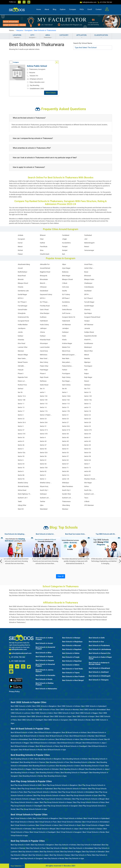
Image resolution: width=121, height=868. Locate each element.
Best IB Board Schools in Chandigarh (74, 746)
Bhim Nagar (66, 276)
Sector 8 (21, 471)
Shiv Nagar (88, 483)
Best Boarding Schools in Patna (48, 773)
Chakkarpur (88, 283)
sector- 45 (66, 479)
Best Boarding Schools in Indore (68, 766)
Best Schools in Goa (96, 642)
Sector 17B (66, 411)
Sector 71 (65, 468)
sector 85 (87, 471)
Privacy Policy (14, 692)
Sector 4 (43, 437)
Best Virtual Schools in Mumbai (69, 822)
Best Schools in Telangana (99, 680)
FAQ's (82, 10)
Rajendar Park (23, 377)
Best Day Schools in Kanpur (60, 855)
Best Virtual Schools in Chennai (22, 822)
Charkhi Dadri (45, 254)
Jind (86, 239)
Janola (20, 332)
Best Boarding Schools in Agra (55, 776)
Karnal (20, 243)
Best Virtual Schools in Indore (47, 825)
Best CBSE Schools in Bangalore (44, 706)
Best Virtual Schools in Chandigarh (43, 832)
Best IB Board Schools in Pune (57, 736)
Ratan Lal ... (22, 381)
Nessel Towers (23, 362)
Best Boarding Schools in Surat (93, 766)
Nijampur (87, 362)
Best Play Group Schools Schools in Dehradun (54, 799)
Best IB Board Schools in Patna (47, 746)
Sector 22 (88, 415)
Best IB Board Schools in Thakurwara (70, 606)
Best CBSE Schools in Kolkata (69, 706)
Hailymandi (66, 321)
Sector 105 (88, 396)
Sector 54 (88, 453)
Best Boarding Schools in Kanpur (23, 773)
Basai (86, 272)
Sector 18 (88, 411)
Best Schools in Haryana (45, 660)
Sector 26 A (22, 422)
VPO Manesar (89, 505)
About (47, 10)
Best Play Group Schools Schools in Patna (89, 802)
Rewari (87, 247)
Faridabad (66, 235)
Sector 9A (21, 479)
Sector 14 (43, 407)
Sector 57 (65, 456)
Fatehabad (88, 235)
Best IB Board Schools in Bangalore (48, 733)
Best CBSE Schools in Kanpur (84, 716)
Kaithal (42, 243)
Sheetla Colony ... (46, 483)
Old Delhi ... (22, 366)
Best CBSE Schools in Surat (64, 713)
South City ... (89, 490)
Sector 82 (43, 471)
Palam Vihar (44, 366)
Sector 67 (65, 464)
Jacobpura (22, 328)
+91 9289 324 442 (17, 661)
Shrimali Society (23, 486)
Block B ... (43, 283)
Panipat (65, 247)
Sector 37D (44, 434)
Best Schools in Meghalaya (72, 642)
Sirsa (42, 250)
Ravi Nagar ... (67, 381)
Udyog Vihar (22, 505)
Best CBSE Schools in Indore (42, 713)
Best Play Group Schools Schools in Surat (82, 795)
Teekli (20, 501)
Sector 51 (65, 449)
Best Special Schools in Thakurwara (48, 595)
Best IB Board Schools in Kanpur (23, 746)
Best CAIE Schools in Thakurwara (57, 617)
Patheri (65, 370)
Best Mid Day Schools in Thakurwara (31, 593)
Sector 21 (65, 415)
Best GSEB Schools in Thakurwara (38, 620)
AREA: (48, 36)
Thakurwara (66, 501)
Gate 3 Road (44, 310)
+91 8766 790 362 (17, 657)
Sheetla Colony (23, 483)
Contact (99, 10)
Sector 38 (65, 434)
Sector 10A (66, 400)
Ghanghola (22, 313)
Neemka (87, 358)
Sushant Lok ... (45, 498)
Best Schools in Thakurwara (45, 30)
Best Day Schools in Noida (54, 858)
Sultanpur (43, 494)
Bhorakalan (44, 279)
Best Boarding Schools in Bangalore (48, 759)
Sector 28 (88, 422)
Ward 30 (21, 509)
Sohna (86, 486)
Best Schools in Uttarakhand (99, 668)
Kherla (64, 340)
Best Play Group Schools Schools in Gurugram (61, 806)
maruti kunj (44, 351)
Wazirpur (65, 509)
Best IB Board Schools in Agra (55, 750)
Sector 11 (21, 404)
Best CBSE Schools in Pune (45, 710)
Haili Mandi (44, 321)
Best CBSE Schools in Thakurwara (21, 606)
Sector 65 (21, 464)
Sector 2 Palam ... (46, 415)
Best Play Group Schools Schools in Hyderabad (35, 789)
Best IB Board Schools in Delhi (22, 733)
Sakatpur (87, 385)
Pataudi (21, 370)
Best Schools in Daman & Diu (100, 653)
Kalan (64, 336)
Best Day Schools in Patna (81, 855)
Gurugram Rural (23, 321)
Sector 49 (88, 445)
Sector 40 (65, 437)
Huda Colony (44, 325)
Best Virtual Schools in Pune (46, 822)
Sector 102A (66, 396)
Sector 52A (44, 453)
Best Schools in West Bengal (73, 680)
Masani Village (23, 355)
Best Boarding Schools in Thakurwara (74, 590)
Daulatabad (44, 291)
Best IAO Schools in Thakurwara (81, 617)
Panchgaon (88, 366)
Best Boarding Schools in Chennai (32, 762)
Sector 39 (88, 434)
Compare (73, 10)
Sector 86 (21, 475)
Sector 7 (87, 464)
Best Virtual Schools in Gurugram (69, 832)
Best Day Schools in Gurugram (32, 858)
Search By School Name (83, 43)
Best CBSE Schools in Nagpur (87, 713)
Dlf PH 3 (21, 298)
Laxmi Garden (45, 347)
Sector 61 (43, 460)
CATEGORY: (64, 36)
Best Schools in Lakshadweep (100, 649)
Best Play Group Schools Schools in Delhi (26, 785)
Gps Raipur (88, 313)
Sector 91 (88, 475)
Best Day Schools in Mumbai (57, 848)
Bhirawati (88, 276)
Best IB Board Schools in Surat (92, 739)
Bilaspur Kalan (89, 279)
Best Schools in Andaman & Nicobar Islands (99, 664)
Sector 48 (65, 445)
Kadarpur (65, 332)
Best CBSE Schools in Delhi (21, 706)
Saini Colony (66, 385)
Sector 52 (88, 449)
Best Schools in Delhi (97, 638)
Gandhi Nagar (89, 306)
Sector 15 (65, 407)
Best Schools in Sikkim (71, 665)
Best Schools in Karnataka (45, 675)
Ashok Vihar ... (89, 268)
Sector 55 (21, 456)
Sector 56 (43, 456)
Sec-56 (20, 392)
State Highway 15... (25, 494)
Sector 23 (21, 419)
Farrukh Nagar (89, 302)
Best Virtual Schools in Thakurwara (93, 593)
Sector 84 (65, 471)
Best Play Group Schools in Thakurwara (46, 590)
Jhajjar (64, 239)
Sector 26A (44, 422)
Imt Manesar (66, 325)
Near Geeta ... (23, 358)
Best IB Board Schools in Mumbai (82, 736)
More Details (51, 93)
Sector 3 (21, 426)
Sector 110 (44, 404)
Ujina (42, 505)
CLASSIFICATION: (101, 36)
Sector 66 (43, 464)
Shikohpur (66, 483)
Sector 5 (21, 449)
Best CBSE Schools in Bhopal (38, 716)
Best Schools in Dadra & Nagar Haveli (100, 658)
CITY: (33, 36)
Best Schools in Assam (44, 643)
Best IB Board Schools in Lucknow (42, 739)
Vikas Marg (66, 505)
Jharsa (42, 332)
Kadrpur (43, 336)
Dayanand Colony (46, 294)
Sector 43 (43, 441)
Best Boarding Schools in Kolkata (75, 759)
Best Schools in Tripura (71, 673)
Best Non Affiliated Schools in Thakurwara (65, 620)
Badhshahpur (23, 272)
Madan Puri (66, 347)
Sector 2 (21, 415)
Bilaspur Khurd (23, 283)
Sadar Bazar (44, 385)
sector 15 (87, 407)
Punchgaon (66, 374)
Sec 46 (64, 389)
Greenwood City (23, 317)
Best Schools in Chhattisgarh (100, 676)
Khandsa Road (45, 340)
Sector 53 (65, 453)
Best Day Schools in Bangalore (42, 845)
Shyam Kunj (44, 486)
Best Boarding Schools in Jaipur (97, 769)
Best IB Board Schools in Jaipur (94, 743)
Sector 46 (21, 445)
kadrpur (21, 336)
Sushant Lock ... (90, 494)
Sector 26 (88, 419)
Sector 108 (22, 400)
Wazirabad (44, 509)
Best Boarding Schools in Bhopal (72, 769)
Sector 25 (65, 419)
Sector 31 (43, 426)
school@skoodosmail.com (20, 653)
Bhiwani (43, 235)
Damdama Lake (23, 291)
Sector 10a (88, 400)
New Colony (44, 362)
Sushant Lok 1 (23, 498)
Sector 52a (22, 453)
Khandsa (21, 340)
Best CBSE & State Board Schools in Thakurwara (53, 612)
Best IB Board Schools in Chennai (32, 736)
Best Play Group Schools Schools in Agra (32, 809)
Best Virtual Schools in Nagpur (93, 825)
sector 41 (21, 441)
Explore (63, 10)
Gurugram (29, 30)
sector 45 (87, 441)
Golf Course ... (67, 313)
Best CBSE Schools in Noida (80, 720)
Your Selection (17, 866)
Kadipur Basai (89, 332)
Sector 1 (65, 392)
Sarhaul (20, 389)
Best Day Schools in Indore (29, 852)
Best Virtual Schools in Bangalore (46, 818)
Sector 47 (43, 445)
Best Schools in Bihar (44, 653)
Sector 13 (21, 407)
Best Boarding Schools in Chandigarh (74, 773)
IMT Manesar (89, 325)
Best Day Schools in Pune (36, 848)
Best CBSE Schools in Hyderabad (94, 706)
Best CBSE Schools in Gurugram (56, 720)
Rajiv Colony (66, 377)
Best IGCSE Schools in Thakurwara (38, 614)
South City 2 (66, 490)
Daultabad (88, 291)
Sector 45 (65, 441)
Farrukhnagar (23, 306)
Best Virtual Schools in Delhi (21, 818)
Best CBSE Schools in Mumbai (68, 710)
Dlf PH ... (87, 294)
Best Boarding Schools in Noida (31, 776)
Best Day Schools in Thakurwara (20, 590)
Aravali (20, 268)
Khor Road (21, 343)
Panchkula (44, 247)
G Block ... (66, 306)
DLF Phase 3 (22, 302)
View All (61, 576)
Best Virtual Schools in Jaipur (67, 829)
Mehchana (44, 355)
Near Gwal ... (44, 358)
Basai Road (22, 276)
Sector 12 (88, 404)
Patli (86, 370)
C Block (65, 283)
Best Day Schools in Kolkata (66, 845)
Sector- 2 (43, 479)
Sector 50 (43, 449)
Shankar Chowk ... (91, 479)
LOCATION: (17, 36)
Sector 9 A (66, 475)
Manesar (21, 351)
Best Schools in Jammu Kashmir (44, 671)
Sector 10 (88, 392)
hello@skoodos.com (89, 2)
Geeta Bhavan (67, 310)
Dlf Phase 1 (66, 298)
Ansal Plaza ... (89, 264)
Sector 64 (88, 460)
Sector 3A (21, 437)
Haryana (20, 30)
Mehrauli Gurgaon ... (69, 355)
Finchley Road (45, 306)
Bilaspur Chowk (67, 279)
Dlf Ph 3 (43, 298)
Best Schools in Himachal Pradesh (45, 665)
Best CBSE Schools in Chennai (22, 710)
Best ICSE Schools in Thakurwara (45, 606)
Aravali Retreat (45, 268)
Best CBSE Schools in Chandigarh (30, 720)
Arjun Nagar (66, 268)
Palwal (20, 254)
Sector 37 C (44, 430)
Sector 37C (88, 430)
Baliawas (65, 272)
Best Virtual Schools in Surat (70, 825)
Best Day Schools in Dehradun (93, 852)
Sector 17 (21, 411)
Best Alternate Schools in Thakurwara (32, 609)
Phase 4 (43, 374)
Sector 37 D (66, 430)
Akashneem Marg (24, 264)
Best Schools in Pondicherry (99, 646)
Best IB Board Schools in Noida (31, 750)
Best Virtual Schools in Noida (94, 832)
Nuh (64, 254)
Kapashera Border (91, 336)
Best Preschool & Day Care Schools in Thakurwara (62, 593)
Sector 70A (44, 468)
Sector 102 (44, 396)
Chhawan (43, 287)
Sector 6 (21, 460)
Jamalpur (65, 328)
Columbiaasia (89, 287)
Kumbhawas (89, 343)
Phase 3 (21, 374)
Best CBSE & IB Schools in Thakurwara (59, 609)
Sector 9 (43, 475)
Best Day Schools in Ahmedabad (81, 848)
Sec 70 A (87, 389)
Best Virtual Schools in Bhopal (44, 829)
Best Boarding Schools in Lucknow (42, 766)
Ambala (20, 235)
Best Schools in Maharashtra (46, 689)
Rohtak (20, 250)
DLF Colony (66, 294)
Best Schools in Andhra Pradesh (44, 639)
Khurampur (44, 343)
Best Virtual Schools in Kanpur (91, 829)
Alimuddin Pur (45, 264)
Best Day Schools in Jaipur (39, 855)
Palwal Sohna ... (68, 366)
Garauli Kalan (22, 310)
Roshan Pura (22, 385)
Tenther (43, 501)
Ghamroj (87, 310)
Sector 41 (88, 437)
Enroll (90, 10)
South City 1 (44, 490)
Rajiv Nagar (88, 377)
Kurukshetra (66, 243)
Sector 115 (66, 404)
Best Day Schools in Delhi (20, 845)
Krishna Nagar (67, 343)
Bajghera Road (45, 272)
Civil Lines (65, 287)
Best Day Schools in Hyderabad (89, 845)
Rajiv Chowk (44, 377)
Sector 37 (21, 430)
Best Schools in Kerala (44, 679)
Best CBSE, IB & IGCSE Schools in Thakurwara (89, 609)
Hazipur (87, 321)
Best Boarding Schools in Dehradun (46, 769)
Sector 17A (44, 411)
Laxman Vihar (23, 347)
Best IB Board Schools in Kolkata (74, 733)
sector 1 (43, 392)
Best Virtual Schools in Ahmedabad (96, 822)
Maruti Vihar (89, 351)
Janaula (87, 328)
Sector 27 (65, 422)
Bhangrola (44, 276)
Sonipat (65, 250)
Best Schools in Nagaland (72, 649)
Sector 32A (66, 426)
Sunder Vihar (67, 494)
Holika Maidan (23, 325)
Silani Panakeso (68, 486)
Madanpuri (88, 347)
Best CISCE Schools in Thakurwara (32, 617)
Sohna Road (22, 490)
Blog (54, 10)
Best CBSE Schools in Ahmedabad (93, 710)
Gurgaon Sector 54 (69, 317)
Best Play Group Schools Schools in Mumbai (41, 792)
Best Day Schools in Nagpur (71, 852)
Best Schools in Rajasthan (72, 661)
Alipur (64, 264)
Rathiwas (43, 381)
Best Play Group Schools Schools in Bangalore (60, 785)
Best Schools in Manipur (71, 638)
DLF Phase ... (45, 302)
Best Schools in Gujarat (44, 657)
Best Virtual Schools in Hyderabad (96, 818)
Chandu (21, 287)
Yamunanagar (89, 250)
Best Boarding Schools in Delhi (22, 759)
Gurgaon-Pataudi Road (92, 317)
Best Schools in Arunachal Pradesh (45, 648)
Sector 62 (65, 460)
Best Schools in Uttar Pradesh (73, 677)
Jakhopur (43, 328)
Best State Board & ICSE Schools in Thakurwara (68, 614)
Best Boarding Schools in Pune (58, 762)
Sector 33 (88, 426)
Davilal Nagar (22, 294)
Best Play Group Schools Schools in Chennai (70, 789)
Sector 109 (44, 400)
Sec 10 (42, 389)
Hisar (42, 239)
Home (39, 10)
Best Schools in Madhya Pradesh (45, 684)
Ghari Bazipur (45, 313)
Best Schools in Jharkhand (99, 672)
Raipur (87, 374)
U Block (87, 501)
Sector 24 (43, 419)
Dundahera (66, 302)
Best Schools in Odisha (71, 653)
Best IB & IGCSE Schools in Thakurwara (84, 612)
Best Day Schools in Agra (75, 858)
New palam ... (67, 362)
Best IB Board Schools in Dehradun (43, 743)
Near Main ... (66, 358)
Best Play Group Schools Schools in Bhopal (88, 799)
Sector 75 (88, 468)
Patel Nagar (44, 370)
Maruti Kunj (66, 351)
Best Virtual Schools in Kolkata (71, 818)
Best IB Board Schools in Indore (67, 739)
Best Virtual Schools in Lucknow (23, 825)
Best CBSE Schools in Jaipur (61, 716)
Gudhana (43, 317)
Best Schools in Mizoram (72, 646)
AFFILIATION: (82, 36)
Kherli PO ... (88, 340)
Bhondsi (21, 279)
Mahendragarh (89, 243)
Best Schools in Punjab (71, 657)
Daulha (65, 291)
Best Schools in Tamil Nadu (72, 669)
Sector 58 (88, 456)
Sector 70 (21, 468)
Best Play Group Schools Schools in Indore (49, 795)
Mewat (20, 247)
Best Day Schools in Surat (50, 852)
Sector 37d (22, 434)
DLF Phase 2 (89, 298)
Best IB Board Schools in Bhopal (69, 743)
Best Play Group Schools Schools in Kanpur (56, 802)
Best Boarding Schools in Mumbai (83, 762)
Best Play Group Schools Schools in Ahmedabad (76, 792)
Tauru (86, 498)
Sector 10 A (22, 396)
